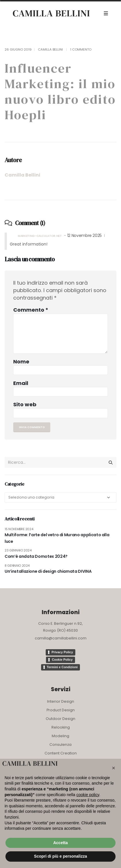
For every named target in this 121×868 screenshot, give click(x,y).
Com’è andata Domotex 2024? (36, 556)
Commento (31, 310)
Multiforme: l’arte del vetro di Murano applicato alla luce (57, 538)
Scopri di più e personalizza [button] (60, 856)
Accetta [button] (60, 843)
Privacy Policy (62, 652)
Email (21, 383)
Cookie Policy (62, 660)
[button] (114, 768)
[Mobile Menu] (106, 14)
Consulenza (60, 745)
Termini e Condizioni (62, 667)
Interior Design (61, 701)
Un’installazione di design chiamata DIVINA (48, 571)
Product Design (61, 710)
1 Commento (81, 49)
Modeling (60, 736)
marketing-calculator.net (40, 236)
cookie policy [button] (88, 795)
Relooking (61, 727)
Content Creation (61, 753)
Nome (21, 362)
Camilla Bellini (50, 49)
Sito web (25, 404)
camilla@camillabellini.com (61, 638)
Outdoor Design (60, 719)
